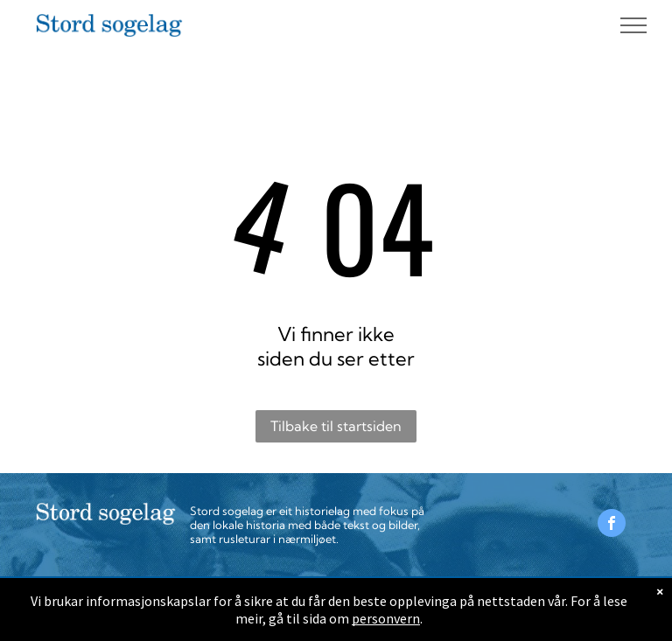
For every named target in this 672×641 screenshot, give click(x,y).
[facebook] (612, 525)
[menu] (633, 25)
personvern (386, 618)
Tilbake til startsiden (336, 426)
